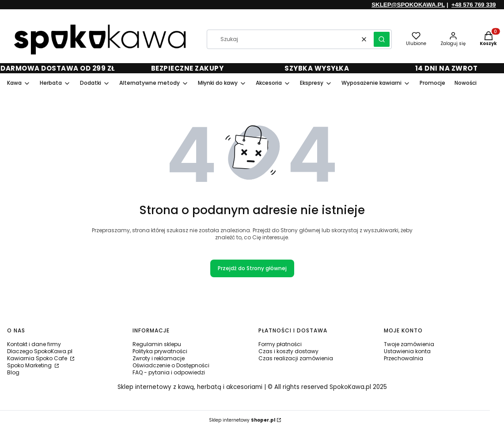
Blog (13, 372)
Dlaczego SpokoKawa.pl (40, 351)
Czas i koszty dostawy (288, 351)
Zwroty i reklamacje (159, 358)
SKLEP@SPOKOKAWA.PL (408, 5)
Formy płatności (280, 344)
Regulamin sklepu (157, 344)
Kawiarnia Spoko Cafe (38, 358)
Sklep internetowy (242, 420)
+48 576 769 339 (474, 5)
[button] (382, 39)
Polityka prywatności (160, 351)
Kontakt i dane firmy (34, 344)
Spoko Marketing (30, 365)
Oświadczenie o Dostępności (171, 365)
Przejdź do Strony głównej (252, 268)
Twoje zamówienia (409, 344)
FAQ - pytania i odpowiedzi (169, 372)
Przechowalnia (404, 358)
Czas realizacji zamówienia (296, 358)
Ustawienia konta (407, 351)
